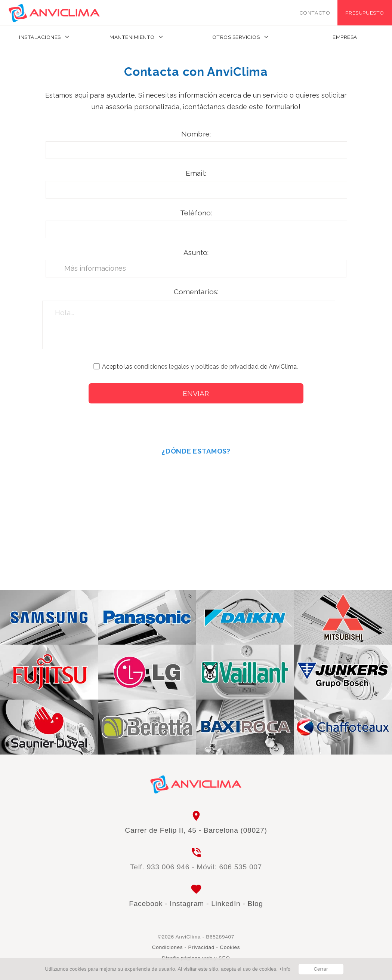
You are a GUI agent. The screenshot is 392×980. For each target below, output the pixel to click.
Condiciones (168, 947)
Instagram (187, 904)
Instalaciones (40, 37)
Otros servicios (236, 37)
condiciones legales (161, 367)
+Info (285, 969)
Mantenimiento (132, 37)
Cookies (230, 947)
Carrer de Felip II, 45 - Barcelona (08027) (196, 830)
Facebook (146, 904)
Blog (255, 904)
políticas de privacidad (227, 367)
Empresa (345, 37)
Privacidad (201, 947)
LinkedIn (226, 904)
